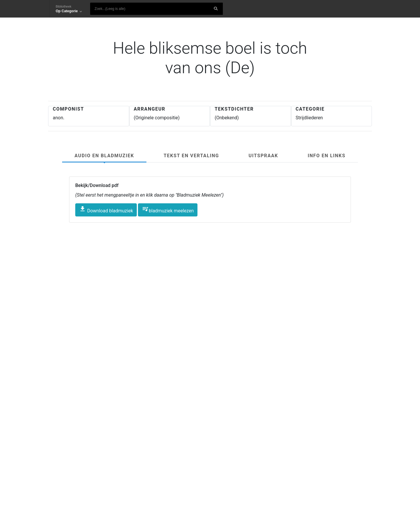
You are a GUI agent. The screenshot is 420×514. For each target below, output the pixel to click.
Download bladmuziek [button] (106, 209)
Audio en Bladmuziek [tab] (104, 156)
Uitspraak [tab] (263, 156)
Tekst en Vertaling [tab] (191, 156)
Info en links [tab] (327, 156)
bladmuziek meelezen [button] (168, 209)
